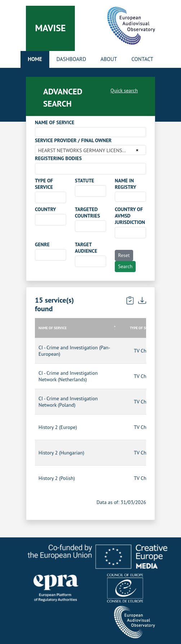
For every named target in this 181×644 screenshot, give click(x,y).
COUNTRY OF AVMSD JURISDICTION (130, 216)
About (109, 59)
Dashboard (71, 59)
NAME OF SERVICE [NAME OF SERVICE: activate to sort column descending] (53, 328)
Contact (142, 59)
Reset (124, 255)
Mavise (50, 28)
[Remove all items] (136, 150)
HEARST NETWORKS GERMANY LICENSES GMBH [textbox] (86, 150)
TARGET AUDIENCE (86, 248)
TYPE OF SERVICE (44, 184)
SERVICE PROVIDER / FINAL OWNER (73, 140)
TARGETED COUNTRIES (87, 213)
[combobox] (90, 132)
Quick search (124, 90)
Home (35, 59)
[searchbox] (39, 168)
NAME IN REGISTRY (126, 184)
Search (125, 266)
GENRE (42, 244)
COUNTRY (46, 209)
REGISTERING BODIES (58, 158)
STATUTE (85, 181)
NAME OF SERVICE (55, 122)
